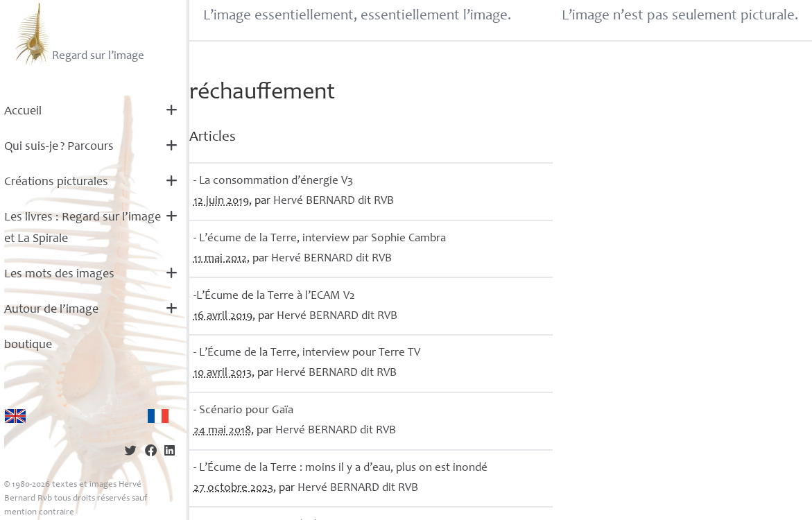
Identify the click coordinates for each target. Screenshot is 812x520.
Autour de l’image (51, 310)
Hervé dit (334, 201)
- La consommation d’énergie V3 (273, 181)
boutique (28, 345)
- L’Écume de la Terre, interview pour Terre (307, 353)
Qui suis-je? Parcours (59, 147)
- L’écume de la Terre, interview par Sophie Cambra (320, 239)
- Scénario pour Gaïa (243, 411)
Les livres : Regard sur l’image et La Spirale (83, 228)
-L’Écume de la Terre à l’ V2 (274, 296)
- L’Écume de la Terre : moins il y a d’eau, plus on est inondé (340, 468)
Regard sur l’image (78, 33)
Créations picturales (56, 182)
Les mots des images (59, 275)
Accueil (23, 112)
